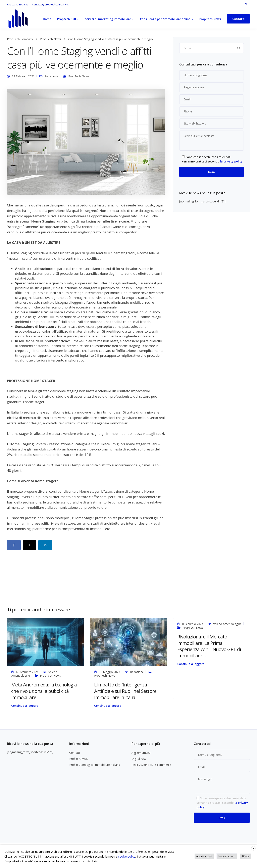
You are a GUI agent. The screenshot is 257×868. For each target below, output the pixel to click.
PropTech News (210, 19)
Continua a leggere (25, 706)
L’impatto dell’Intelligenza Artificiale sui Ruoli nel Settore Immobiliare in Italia (125, 691)
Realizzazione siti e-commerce (151, 765)
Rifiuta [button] (245, 856)
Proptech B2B (67, 19)
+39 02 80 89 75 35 (18, 5)
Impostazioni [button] (227, 856)
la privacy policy (231, 161)
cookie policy (127, 856)
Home (47, 19)
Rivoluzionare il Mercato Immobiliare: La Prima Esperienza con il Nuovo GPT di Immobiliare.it (209, 646)
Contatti (238, 19)
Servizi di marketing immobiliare (108, 19)
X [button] (253, 848)
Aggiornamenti (141, 753)
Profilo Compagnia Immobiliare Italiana (95, 765)
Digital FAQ (139, 759)
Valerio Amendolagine (227, 624)
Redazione (51, 76)
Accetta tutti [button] (204, 856)
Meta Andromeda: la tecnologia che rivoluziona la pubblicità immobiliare (44, 691)
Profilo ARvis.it (79, 759)
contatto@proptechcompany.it (50, 5)
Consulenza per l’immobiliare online (165, 19)
